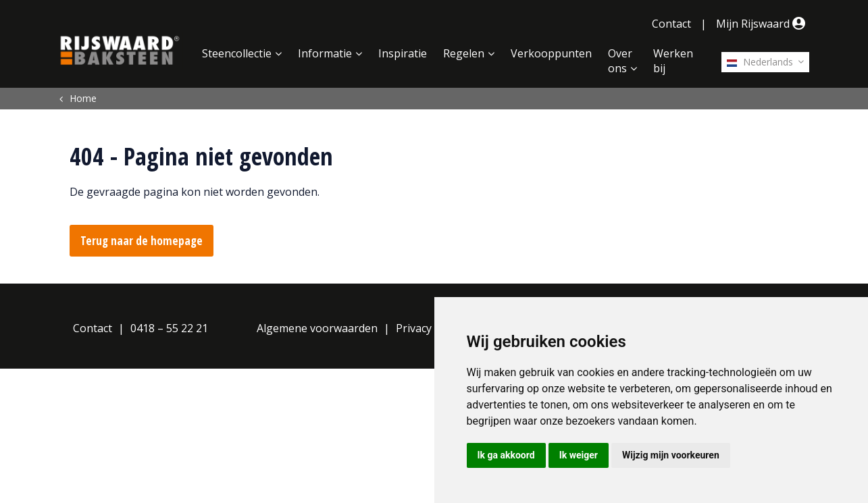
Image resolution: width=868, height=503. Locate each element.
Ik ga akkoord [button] (506, 455)
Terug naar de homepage (142, 241)
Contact (671, 24)
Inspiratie (403, 53)
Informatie (325, 53)
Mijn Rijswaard (763, 24)
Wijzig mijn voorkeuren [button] (671, 455)
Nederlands (760, 62)
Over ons (620, 61)
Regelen (464, 53)
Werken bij (673, 61)
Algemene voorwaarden (317, 328)
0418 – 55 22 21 (169, 328)
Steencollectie (237, 53)
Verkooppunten (551, 53)
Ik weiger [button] (579, 455)
